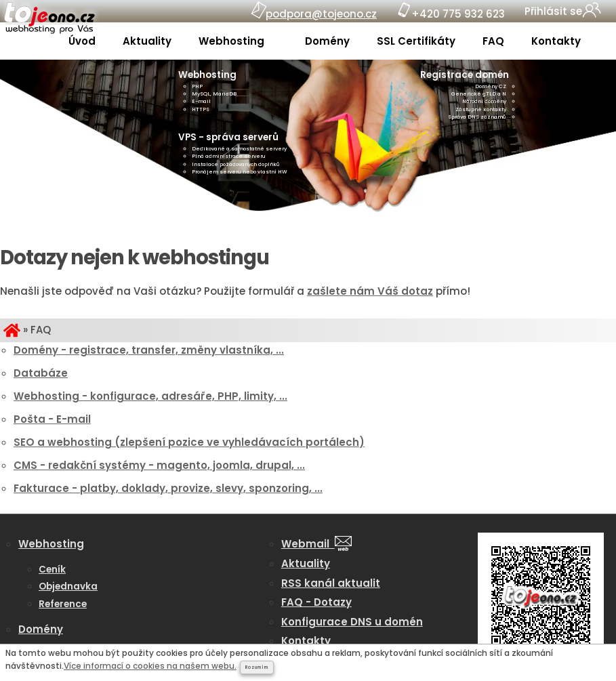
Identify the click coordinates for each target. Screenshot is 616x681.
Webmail (316, 544)
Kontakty (556, 41)
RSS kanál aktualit (331, 583)
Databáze (41, 373)
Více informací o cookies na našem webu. (150, 666)
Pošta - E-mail (52, 419)
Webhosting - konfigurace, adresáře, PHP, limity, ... (150, 396)
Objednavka (68, 586)
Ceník (52, 570)
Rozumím (257, 667)
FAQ (493, 41)
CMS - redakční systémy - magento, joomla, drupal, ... (159, 465)
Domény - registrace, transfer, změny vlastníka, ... (149, 350)
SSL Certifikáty (416, 41)
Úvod (82, 41)
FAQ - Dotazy (316, 602)
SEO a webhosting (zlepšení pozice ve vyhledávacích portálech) (189, 442)
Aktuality (147, 41)
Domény (327, 41)
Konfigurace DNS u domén (352, 622)
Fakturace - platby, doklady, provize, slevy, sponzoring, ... (168, 488)
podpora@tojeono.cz (321, 14)
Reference (63, 604)
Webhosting (233, 41)
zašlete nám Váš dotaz (370, 291)
